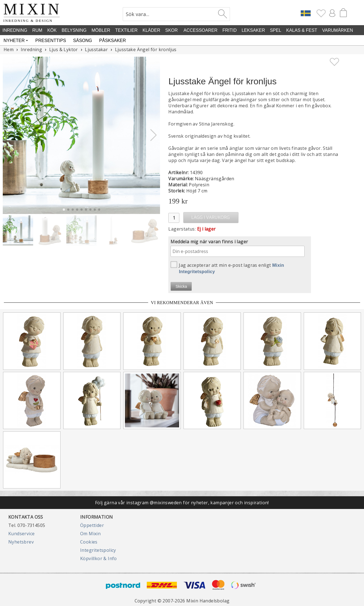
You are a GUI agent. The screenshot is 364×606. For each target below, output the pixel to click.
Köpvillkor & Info (99, 558)
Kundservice (21, 534)
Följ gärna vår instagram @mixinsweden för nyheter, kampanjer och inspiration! (182, 503)
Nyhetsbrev (21, 542)
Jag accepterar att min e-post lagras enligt (227, 268)
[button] (154, 135)
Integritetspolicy (98, 550)
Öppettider (92, 525)
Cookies (89, 542)
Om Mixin (90, 534)
